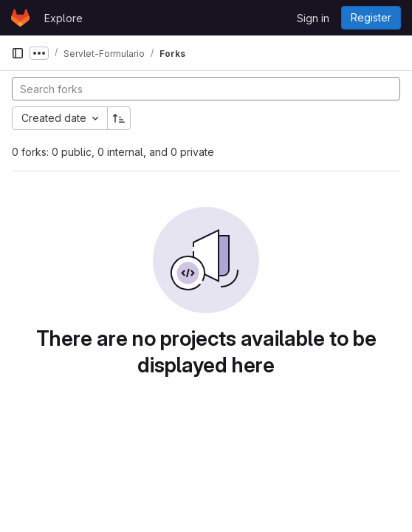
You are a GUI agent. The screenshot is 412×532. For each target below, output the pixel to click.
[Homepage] (20, 18)
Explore (63, 18)
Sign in (313, 18)
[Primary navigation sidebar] (18, 53)
